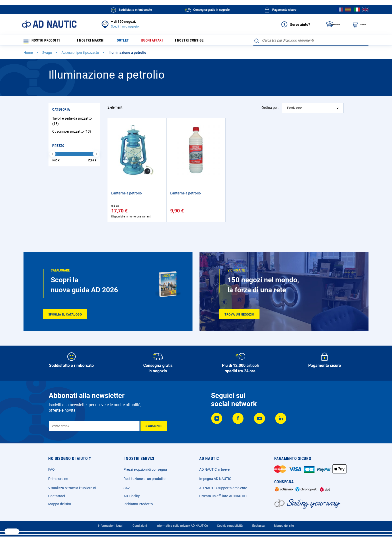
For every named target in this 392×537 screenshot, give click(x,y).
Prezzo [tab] (58, 148)
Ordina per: (270, 110)
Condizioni (140, 526)
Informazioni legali (111, 526)
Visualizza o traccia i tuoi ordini (72, 488)
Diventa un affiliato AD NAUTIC (223, 496)
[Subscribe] (154, 426)
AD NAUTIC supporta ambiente (223, 488)
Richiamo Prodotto (138, 504)
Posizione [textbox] (294, 110)
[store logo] (49, 24)
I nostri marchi (94, 41)
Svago (47, 55)
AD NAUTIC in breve (214, 469)
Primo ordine (58, 479)
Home (28, 55)
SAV (127, 488)
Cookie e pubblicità (230, 526)
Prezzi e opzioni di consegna (145, 469)
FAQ (51, 469)
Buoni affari (161, 41)
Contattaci (56, 496)
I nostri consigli (202, 41)
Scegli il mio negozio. (125, 27)
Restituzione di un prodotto (144, 479)
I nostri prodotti (45, 41)
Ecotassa (258, 526)
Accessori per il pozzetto (81, 55)
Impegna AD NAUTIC (215, 479)
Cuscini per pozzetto (72, 134)
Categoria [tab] (61, 112)
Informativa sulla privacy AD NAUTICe (182, 526)
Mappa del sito (60, 504)
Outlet (129, 41)
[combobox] (311, 40)
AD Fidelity (132, 496)
